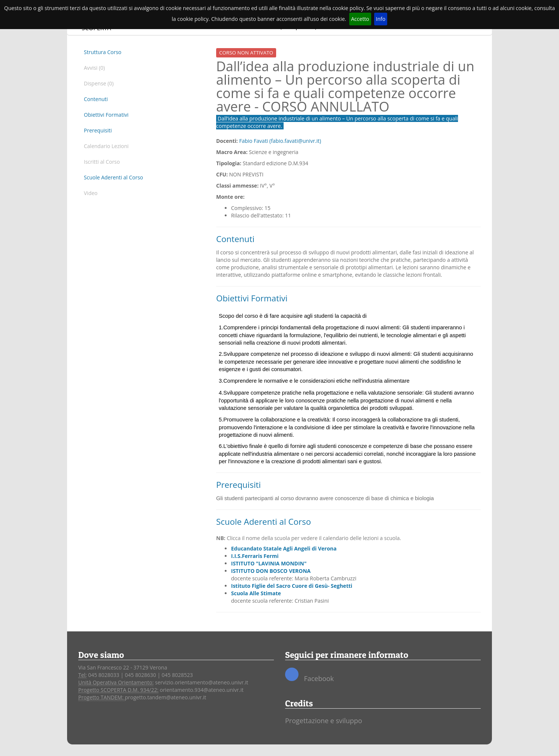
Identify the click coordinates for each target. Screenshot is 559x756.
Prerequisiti (98, 130)
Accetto (360, 19)
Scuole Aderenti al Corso (113, 177)
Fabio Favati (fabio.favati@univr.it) (280, 141)
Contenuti (96, 99)
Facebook (309, 675)
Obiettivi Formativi (106, 115)
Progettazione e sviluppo (324, 721)
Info (381, 19)
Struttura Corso (103, 52)
